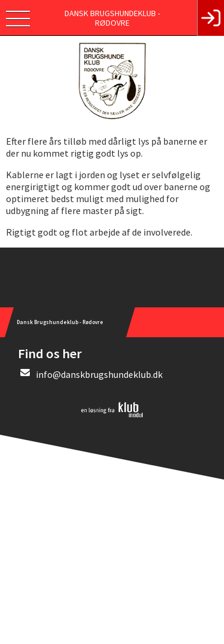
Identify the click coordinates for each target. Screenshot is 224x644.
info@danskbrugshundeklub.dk (99, 374)
